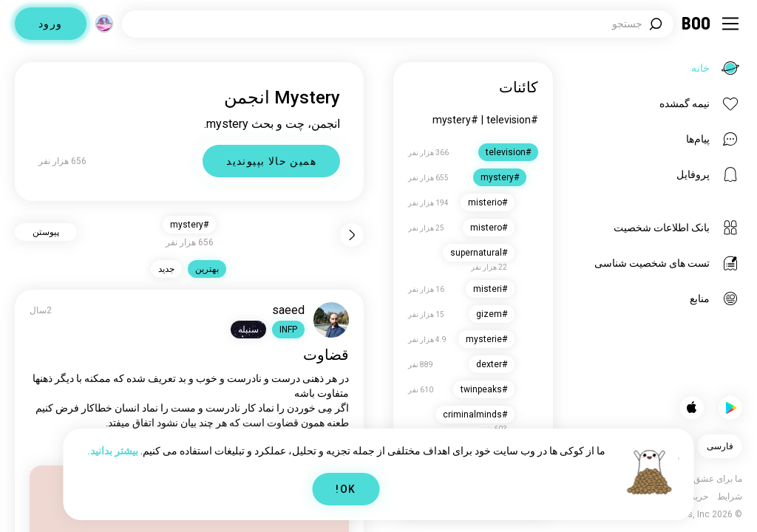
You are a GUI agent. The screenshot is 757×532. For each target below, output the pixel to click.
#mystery (455, 120)
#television (512, 120)
